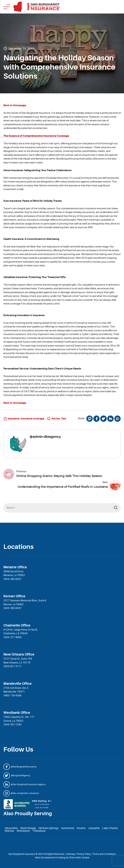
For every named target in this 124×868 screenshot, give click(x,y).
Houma (81, 828)
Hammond (68, 828)
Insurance (14, 419)
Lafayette (94, 828)
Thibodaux (39, 831)
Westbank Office (17, 713)
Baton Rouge (28, 828)
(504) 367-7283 (12, 725)
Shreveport (23, 831)
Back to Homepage (15, 105)
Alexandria (11, 828)
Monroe (9, 831)
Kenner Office (14, 596)
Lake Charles (110, 828)
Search (116, 508)
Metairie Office (15, 567)
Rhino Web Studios (79, 858)
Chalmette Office (17, 625)
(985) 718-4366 (12, 696)
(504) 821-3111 (12, 666)
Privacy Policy (84, 854)
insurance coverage (32, 419)
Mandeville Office (18, 684)
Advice (56, 419)
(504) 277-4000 (12, 637)
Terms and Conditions (104, 854)
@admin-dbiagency (45, 437)
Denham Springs (48, 828)
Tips (64, 419)
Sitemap (71, 854)
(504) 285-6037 (12, 579)
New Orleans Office (19, 654)
